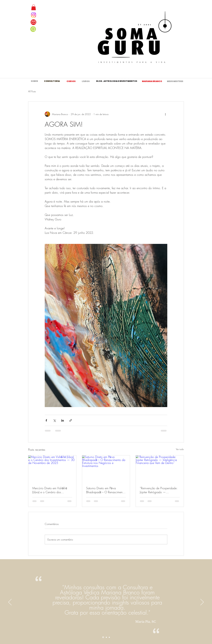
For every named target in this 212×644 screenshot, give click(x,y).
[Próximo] (202, 602)
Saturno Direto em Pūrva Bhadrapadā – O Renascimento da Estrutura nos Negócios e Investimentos (106, 490)
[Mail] (33, 22)
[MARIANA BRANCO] (152, 81)
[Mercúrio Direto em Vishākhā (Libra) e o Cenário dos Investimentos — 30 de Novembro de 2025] (52, 469)
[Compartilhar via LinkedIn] (63, 420)
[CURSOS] (71, 81)
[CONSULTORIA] (52, 81)
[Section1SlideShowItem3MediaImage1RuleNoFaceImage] (109, 637)
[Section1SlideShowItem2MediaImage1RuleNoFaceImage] (106, 637)
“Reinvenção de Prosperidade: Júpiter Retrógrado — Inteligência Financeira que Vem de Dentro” (159, 490)
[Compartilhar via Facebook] (46, 420)
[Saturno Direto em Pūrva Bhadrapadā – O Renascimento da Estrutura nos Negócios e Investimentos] (106, 469)
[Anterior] (10, 602)
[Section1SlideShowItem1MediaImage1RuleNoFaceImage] (103, 637)
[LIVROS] (86, 81)
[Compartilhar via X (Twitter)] (54, 420)
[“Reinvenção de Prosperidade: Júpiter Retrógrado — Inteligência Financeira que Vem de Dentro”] (160, 469)
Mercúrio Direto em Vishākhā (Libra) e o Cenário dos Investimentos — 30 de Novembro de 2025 (50, 490)
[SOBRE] (34, 81)
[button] (34, 7)
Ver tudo (180, 449)
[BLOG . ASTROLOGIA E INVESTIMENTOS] (117, 81)
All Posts (32, 91)
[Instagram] (34, 15)
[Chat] (33, 29)
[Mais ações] (165, 114)
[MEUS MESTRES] (175, 81)
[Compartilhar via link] (71, 420)
